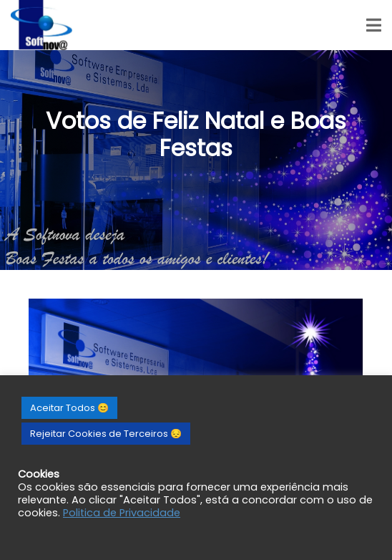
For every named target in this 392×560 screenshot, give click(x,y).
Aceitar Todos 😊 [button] (69, 408)
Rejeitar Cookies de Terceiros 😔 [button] (106, 434)
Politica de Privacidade (122, 513)
